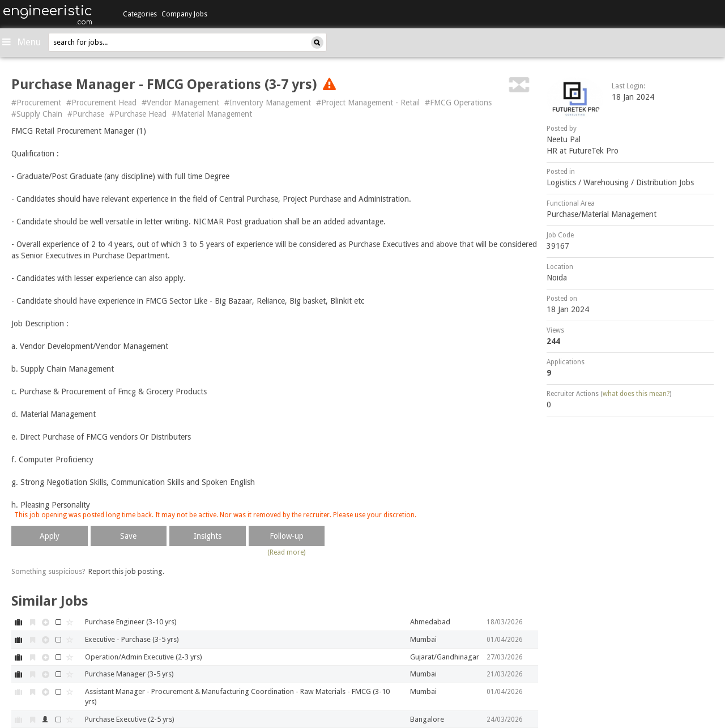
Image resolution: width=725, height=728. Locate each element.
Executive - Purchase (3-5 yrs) (132, 639)
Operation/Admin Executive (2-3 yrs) (144, 657)
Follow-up (287, 536)
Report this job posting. (126, 571)
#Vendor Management (180, 103)
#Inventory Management (268, 103)
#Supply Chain (37, 114)
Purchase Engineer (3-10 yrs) (131, 622)
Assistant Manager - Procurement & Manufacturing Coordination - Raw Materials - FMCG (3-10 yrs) (237, 697)
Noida (557, 278)
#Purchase (86, 114)
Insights (208, 536)
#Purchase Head (138, 114)
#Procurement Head (101, 103)
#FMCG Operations (458, 103)
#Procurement (36, 103)
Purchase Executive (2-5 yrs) (130, 719)
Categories (140, 14)
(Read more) (286, 552)
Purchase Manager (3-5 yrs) (129, 674)
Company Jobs (184, 14)
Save (128, 536)
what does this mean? (636, 394)
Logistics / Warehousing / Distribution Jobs (620, 182)
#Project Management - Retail (368, 103)
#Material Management (212, 114)
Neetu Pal (564, 139)
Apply (50, 536)
